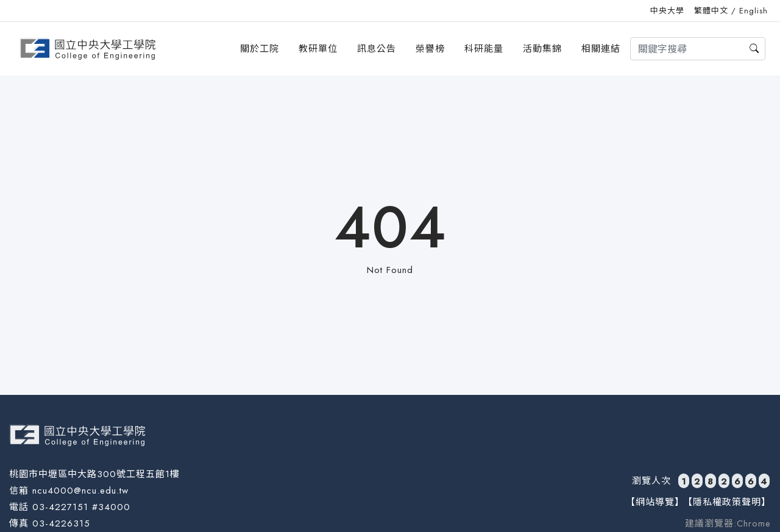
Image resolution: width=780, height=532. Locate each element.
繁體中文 (711, 11)
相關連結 (601, 49)
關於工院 (260, 49)
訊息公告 (377, 49)
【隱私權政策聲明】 (727, 502)
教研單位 (318, 49)
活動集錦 (542, 49)
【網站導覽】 (655, 502)
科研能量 (484, 49)
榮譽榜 (430, 49)
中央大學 (667, 11)
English (753, 11)
